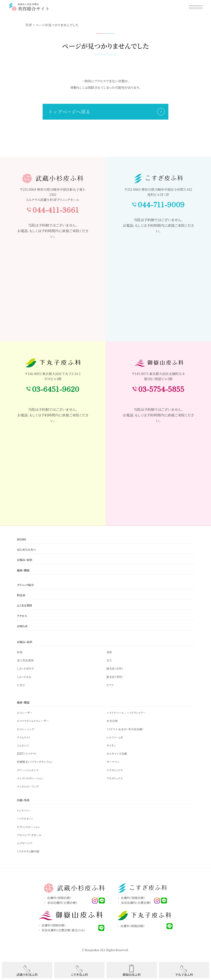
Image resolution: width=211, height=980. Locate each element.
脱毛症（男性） (115, 677)
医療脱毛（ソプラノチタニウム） (35, 762)
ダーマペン (113, 762)
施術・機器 (23, 570)
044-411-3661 (56, 210)
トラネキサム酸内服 (28, 851)
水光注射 (112, 721)
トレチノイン (23, 810)
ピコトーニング (25, 729)
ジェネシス (23, 745)
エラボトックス (115, 770)
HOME (21, 539)
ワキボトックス (115, 778)
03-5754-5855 (161, 389)
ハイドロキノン (25, 818)
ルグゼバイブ (25, 843)
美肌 (109, 652)
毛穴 (109, 660)
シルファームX (115, 737)
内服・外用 (23, 800)
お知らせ (22, 626)
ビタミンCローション (28, 827)
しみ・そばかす (25, 668)
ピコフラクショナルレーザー (33, 721)
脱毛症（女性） (115, 668)
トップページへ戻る (69, 112)
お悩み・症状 (24, 560)
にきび (21, 685)
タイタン (111, 745)
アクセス (22, 616)
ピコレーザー (25, 713)
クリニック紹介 (25, 585)
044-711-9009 (161, 204)
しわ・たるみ (24, 677)
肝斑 (20, 652)
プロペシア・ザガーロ (29, 835)
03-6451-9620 (56, 389)
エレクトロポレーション (30, 778)
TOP (29, 25)
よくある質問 (24, 605)
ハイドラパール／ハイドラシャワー (126, 713)
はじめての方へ (26, 549)
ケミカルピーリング (28, 786)
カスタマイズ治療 (117, 753)
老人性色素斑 (25, 660)
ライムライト (23, 737)
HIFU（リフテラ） (27, 753)
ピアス (110, 685)
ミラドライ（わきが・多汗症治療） (125, 729)
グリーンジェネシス (28, 770)
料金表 (21, 595)
